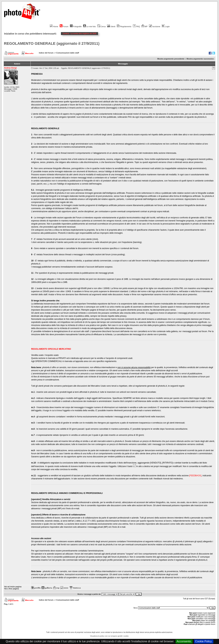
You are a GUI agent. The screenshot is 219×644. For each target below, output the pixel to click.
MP (144, 26)
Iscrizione (155, 26)
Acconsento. (184, 641)
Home (54, 26)
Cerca (101, 26)
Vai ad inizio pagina (13, 587)
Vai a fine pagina (11, 589)
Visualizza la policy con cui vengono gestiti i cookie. (109, 636)
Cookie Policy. (204, 641)
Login (166, 26)
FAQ (136, 26)
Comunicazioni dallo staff (68, 53)
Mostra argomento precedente (171, 59)
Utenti (111, 26)
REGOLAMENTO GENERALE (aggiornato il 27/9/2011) (52, 43)
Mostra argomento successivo (200, 59)
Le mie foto (89, 26)
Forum (64, 26)
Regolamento (124, 26)
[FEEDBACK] (195, 476)
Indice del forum (46, 53)
